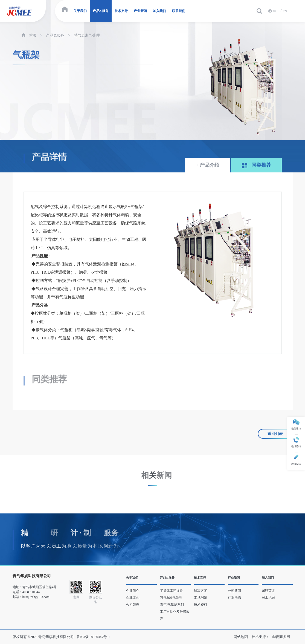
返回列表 (275, 434)
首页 (33, 35)
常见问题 (201, 597)
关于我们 (80, 11)
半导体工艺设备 (172, 591)
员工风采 (268, 597)
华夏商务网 (281, 637)
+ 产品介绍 (207, 165)
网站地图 (241, 637)
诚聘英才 (268, 591)
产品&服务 (101, 11)
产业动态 (234, 597)
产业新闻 (140, 11)
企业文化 (133, 597)
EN (285, 11)
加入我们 (159, 11)
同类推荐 (256, 165)
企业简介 (133, 591)
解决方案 (201, 591)
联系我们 (179, 11)
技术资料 (201, 605)
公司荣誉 (133, 605)
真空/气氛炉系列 (172, 605)
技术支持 (121, 11)
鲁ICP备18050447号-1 (93, 637)
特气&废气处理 (87, 35)
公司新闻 (234, 591)
